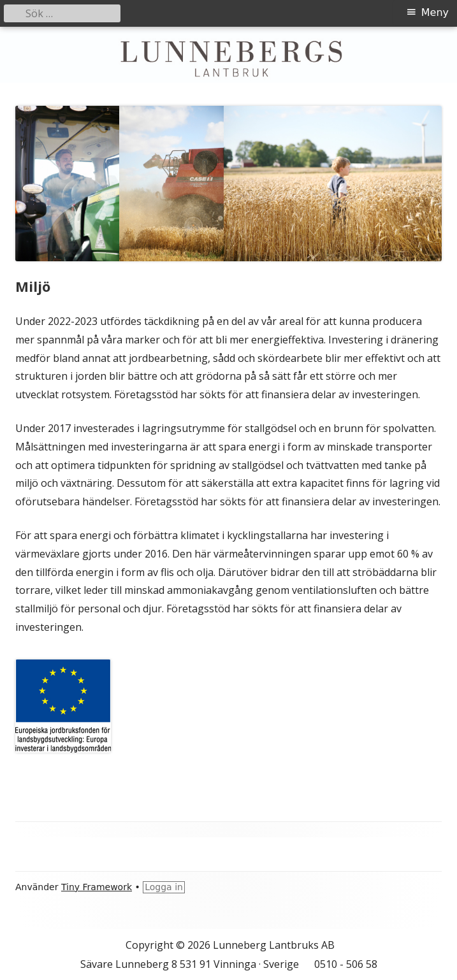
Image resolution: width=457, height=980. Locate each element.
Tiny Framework (97, 887)
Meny (435, 12)
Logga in (164, 887)
